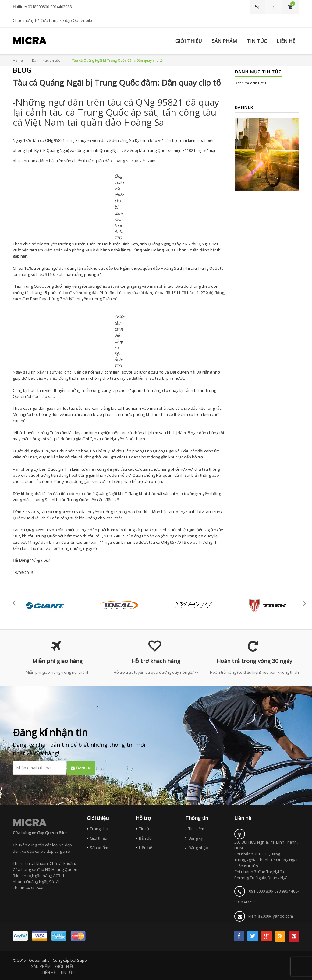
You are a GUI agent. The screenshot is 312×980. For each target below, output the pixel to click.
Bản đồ (145, 838)
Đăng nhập (198, 848)
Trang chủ (99, 829)
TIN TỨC (67, 972)
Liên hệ (145, 848)
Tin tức (145, 829)
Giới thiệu (99, 838)
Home (18, 60)
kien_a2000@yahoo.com (271, 916)
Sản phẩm (99, 848)
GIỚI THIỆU (65, 966)
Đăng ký (196, 838)
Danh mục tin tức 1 (47, 60)
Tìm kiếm (196, 829)
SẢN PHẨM (41, 966)
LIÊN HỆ (49, 972)
